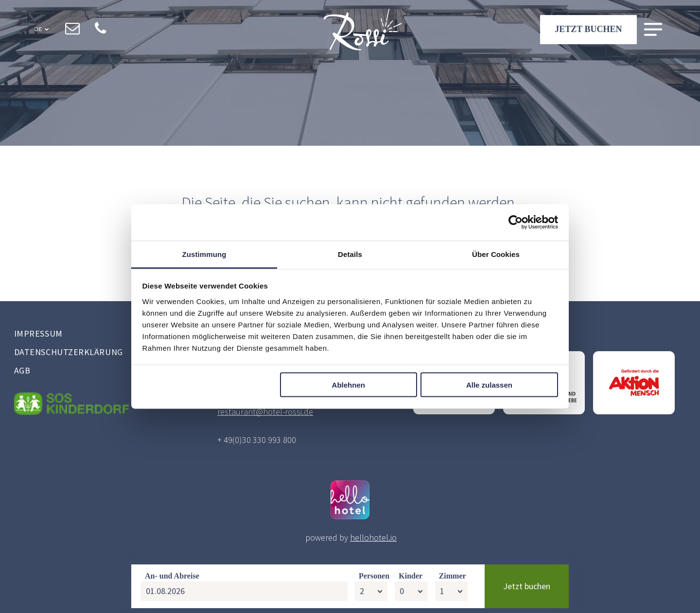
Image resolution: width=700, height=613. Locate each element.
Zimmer (453, 581)
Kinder (411, 581)
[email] (73, 30)
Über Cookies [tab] (496, 254)
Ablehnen (349, 385)
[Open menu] (653, 30)
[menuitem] (98, 335)
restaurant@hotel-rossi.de (265, 412)
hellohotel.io (373, 537)
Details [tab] (350, 254)
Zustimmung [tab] (204, 254)
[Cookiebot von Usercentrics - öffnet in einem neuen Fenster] (516, 222)
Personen (374, 581)
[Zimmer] (451, 596)
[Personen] (371, 596)
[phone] (101, 30)
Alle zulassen (489, 385)
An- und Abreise (172, 581)
